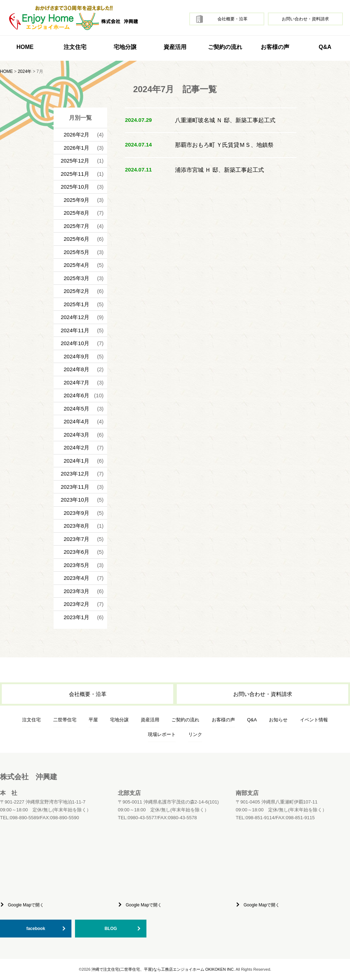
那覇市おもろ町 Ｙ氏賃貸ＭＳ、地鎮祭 (224, 145)
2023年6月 (76, 552)
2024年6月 (76, 395)
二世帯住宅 (65, 720)
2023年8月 (76, 526)
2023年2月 (76, 604)
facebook (36, 929)
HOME (25, 47)
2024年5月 (76, 409)
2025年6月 (76, 239)
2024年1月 (76, 461)
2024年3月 (76, 435)
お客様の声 (275, 47)
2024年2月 (76, 447)
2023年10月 (75, 500)
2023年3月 (76, 591)
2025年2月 (76, 291)
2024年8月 (76, 369)
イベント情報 (314, 720)
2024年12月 (75, 317)
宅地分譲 (125, 47)
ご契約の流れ (225, 47)
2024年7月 (76, 382)
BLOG (111, 929)
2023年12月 (75, 474)
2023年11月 (75, 487)
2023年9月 (76, 513)
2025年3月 (76, 278)
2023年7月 (76, 539)
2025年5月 (76, 252)
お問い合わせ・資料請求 (305, 19)
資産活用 (175, 47)
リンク (195, 734)
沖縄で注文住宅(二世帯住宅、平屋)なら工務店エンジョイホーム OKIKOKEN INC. (163, 969)
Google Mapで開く (26, 905)
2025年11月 (75, 174)
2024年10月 (75, 343)
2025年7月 (76, 226)
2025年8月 (76, 213)
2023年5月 (76, 565)
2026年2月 (76, 135)
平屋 (93, 720)
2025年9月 (76, 200)
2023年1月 (76, 617)
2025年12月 (75, 161)
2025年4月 (76, 265)
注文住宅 (31, 720)
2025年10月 (75, 187)
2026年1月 (76, 148)
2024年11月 (75, 330)
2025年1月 (76, 304)
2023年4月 (76, 578)
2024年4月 (76, 421)
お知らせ (278, 720)
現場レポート (162, 734)
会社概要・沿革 (232, 19)
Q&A (325, 47)
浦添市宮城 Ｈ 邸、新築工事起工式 (219, 170)
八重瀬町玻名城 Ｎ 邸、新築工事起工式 (225, 120)
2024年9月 (76, 356)
